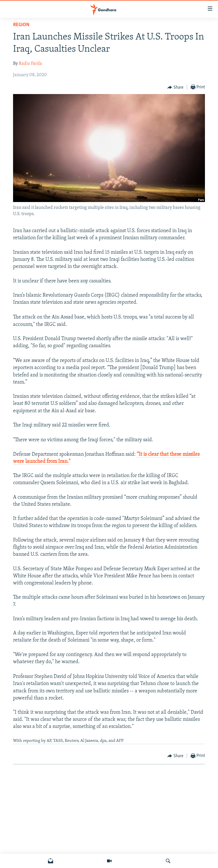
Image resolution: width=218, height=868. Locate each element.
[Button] (175, 88)
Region (21, 25)
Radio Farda (30, 64)
